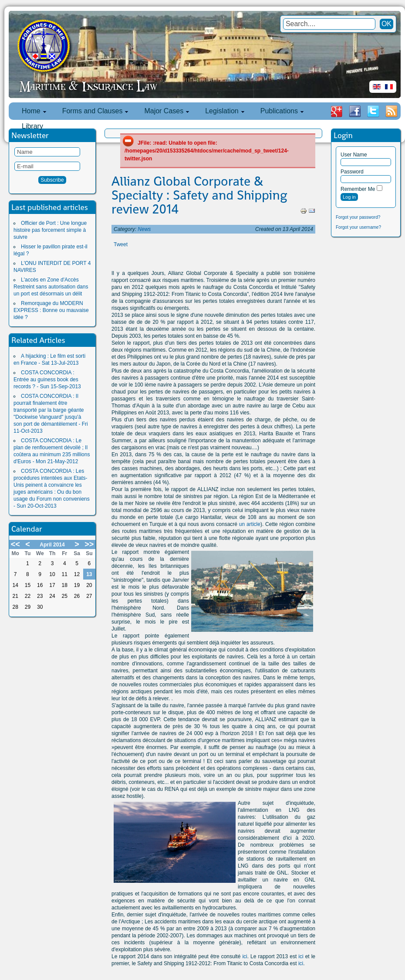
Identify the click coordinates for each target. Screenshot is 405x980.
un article (250, 524)
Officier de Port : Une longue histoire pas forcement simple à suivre (50, 230)
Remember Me (358, 189)
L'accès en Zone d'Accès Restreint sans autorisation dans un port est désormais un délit (51, 287)
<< (15, 544)
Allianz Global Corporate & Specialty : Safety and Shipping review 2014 (199, 195)
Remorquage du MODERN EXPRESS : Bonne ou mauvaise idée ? (51, 310)
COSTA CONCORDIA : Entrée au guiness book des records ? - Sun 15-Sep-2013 (47, 380)
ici (245, 956)
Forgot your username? (358, 227)
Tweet (121, 244)
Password (352, 172)
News (144, 229)
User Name (354, 155)
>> (89, 544)
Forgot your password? (358, 217)
